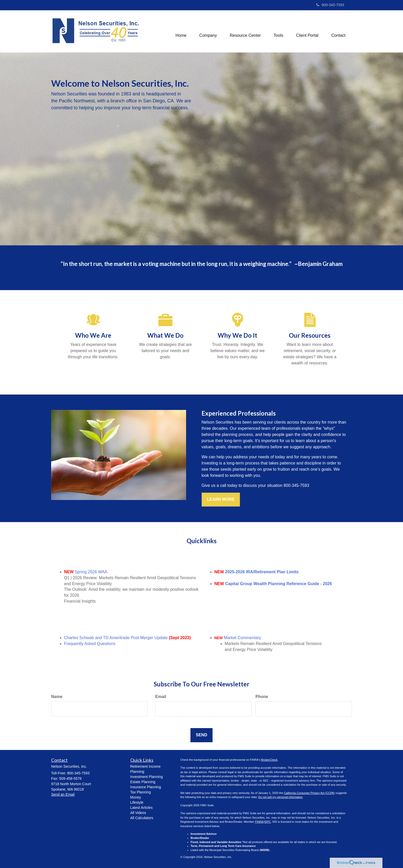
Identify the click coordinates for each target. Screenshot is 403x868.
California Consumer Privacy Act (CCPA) (309, 793)
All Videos (138, 813)
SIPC (268, 822)
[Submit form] (201, 735)
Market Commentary (242, 638)
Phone (262, 697)
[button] (208, 31)
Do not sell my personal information (280, 797)
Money (136, 797)
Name (57, 697)
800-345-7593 (330, 5)
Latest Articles (141, 808)
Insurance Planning (146, 787)
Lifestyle (137, 802)
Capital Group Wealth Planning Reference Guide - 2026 (279, 584)
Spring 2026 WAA (91, 572)
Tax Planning (141, 792)
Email (161, 697)
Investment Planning (147, 777)
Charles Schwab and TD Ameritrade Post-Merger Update (116, 638)
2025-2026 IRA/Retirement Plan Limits (262, 572)
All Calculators (142, 818)
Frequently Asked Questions (90, 644)
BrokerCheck (269, 760)
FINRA (259, 822)
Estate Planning (143, 782)
